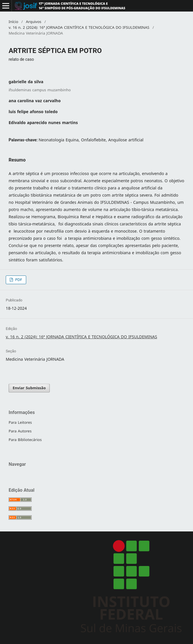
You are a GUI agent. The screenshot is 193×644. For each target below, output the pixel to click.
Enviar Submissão (29, 388)
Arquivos (34, 22)
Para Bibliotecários (25, 440)
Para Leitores (20, 422)
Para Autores (20, 431)
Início (13, 22)
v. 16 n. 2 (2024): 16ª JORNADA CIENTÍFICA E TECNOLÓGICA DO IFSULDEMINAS (79, 28)
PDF (18, 280)
